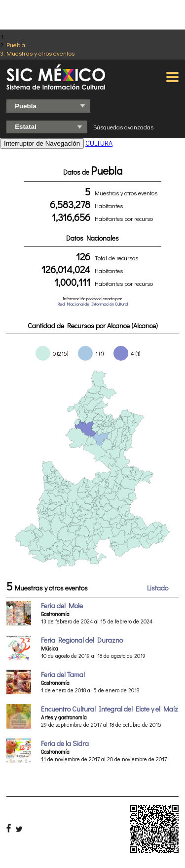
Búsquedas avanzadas (123, 127)
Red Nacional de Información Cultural (92, 304)
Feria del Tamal (63, 674)
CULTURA (99, 143)
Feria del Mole (62, 605)
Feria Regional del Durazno (82, 640)
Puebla (16, 45)
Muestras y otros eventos (40, 53)
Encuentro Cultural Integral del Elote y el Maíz (110, 709)
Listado (158, 588)
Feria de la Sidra (65, 743)
